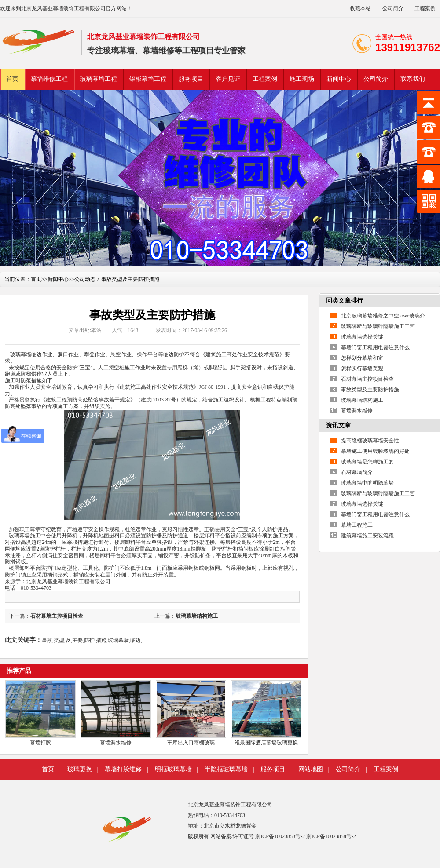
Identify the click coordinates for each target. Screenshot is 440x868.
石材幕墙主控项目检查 (57, 616)
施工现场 (302, 79)
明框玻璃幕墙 (173, 769)
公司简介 (392, 8)
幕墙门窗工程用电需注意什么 (375, 347)
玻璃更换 (80, 769)
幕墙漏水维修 (116, 743)
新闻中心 (339, 79)
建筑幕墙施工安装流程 (367, 536)
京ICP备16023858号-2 (281, 836)
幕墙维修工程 (49, 79)
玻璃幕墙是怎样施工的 (367, 462)
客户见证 (228, 79)
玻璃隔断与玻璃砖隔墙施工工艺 (378, 326)
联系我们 (413, 79)
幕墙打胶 (40, 743)
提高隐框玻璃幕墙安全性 (370, 441)
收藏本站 (360, 8)
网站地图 (311, 769)
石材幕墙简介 (357, 472)
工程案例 (425, 8)
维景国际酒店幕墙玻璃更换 (266, 743)
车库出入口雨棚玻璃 (191, 743)
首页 (12, 79)
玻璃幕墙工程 (99, 79)
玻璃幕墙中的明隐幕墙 (367, 483)
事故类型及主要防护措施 (370, 390)
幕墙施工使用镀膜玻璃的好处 (375, 451)
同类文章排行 (345, 301)
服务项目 (191, 79)
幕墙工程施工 (357, 525)
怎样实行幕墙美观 (362, 368)
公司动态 (85, 279)
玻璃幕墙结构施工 (197, 616)
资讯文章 (338, 425)
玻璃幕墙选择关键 (362, 337)
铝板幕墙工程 (148, 79)
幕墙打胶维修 (123, 769)
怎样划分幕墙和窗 (362, 358)
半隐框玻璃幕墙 (226, 769)
